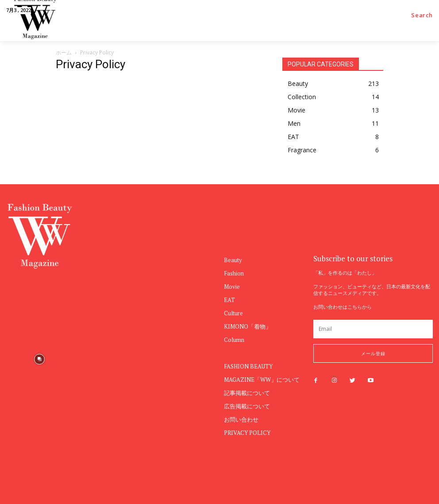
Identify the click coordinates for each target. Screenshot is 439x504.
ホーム (64, 52)
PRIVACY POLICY (247, 433)
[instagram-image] (180, 428)
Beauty (233, 260)
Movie (232, 287)
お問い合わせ (241, 419)
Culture (233, 313)
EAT (229, 300)
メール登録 (373, 353)
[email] (373, 329)
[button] (422, 15)
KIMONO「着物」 (248, 326)
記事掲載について (247, 393)
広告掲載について (247, 406)
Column (234, 340)
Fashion (234, 273)
